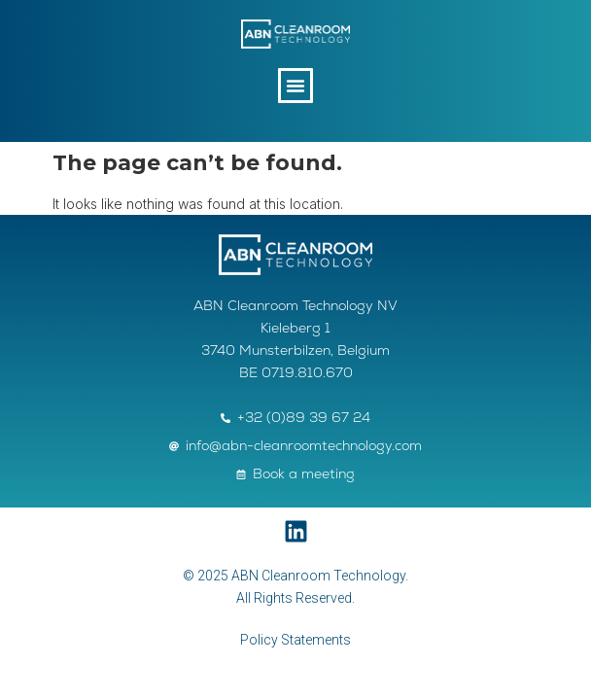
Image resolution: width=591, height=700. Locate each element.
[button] (295, 86)
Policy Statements (295, 640)
